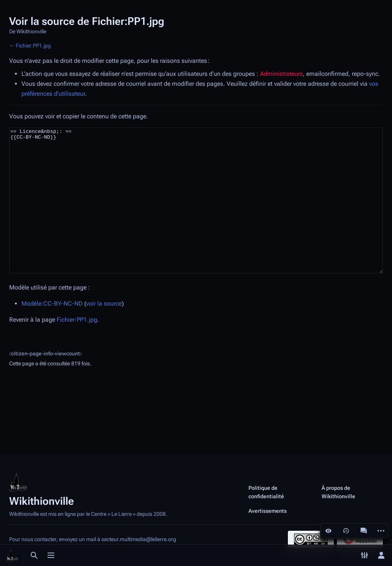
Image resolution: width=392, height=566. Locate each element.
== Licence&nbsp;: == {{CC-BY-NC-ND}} (196, 215)
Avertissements (268, 511)
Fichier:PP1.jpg (33, 46)
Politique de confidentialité (266, 492)
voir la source (104, 332)
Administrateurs (281, 74)
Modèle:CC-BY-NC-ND (52, 332)
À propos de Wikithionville (338, 492)
